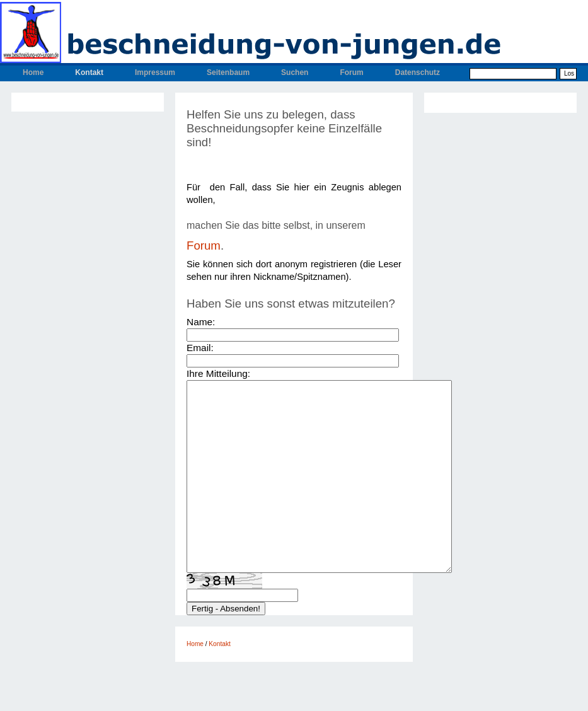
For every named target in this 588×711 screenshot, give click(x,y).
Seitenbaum (228, 72)
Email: (200, 348)
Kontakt (89, 72)
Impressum (155, 72)
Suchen (295, 72)
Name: (201, 322)
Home (33, 72)
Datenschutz (418, 72)
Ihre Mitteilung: (218, 373)
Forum (351, 72)
